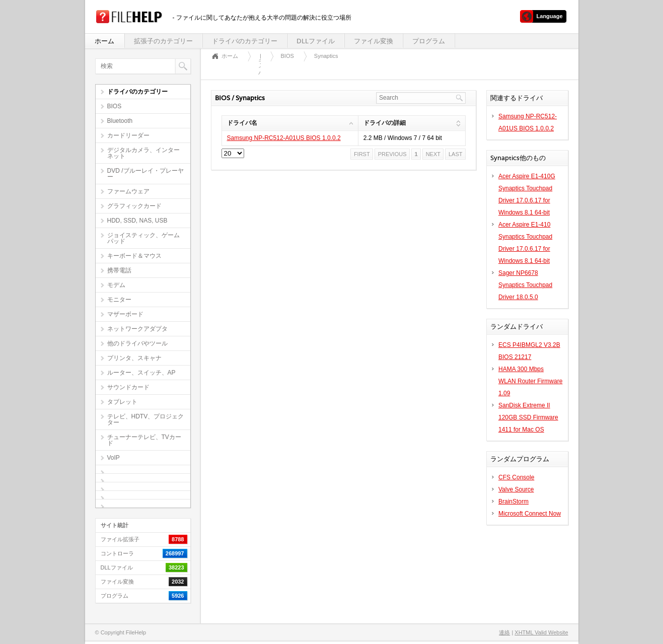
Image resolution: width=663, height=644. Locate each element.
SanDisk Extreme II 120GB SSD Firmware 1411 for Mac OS (528, 417)
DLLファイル (316, 41)
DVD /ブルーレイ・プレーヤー (145, 174)
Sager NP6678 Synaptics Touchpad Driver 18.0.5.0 (525, 285)
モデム (116, 285)
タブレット (122, 402)
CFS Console (516, 477)
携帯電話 (119, 270)
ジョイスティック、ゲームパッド (143, 238)
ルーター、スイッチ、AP (141, 373)
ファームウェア (128, 191)
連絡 (504, 632)
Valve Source (516, 489)
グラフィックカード (134, 206)
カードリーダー (128, 135)
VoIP (114, 458)
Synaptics (326, 56)
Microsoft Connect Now (530, 514)
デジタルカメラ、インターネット (143, 153)
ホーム (104, 41)
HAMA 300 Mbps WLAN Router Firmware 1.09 (530, 381)
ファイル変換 (374, 41)
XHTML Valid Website (541, 632)
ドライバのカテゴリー (245, 41)
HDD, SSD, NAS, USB (137, 221)
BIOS (115, 106)
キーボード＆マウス (134, 256)
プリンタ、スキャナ (134, 358)
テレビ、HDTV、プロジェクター (146, 419)
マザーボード (125, 314)
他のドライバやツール (137, 343)
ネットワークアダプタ (137, 329)
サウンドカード (128, 387)
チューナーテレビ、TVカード (144, 440)
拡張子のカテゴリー (163, 41)
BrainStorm (513, 502)
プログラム (429, 41)
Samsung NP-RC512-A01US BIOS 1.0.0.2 (284, 138)
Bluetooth (120, 121)
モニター (119, 300)
